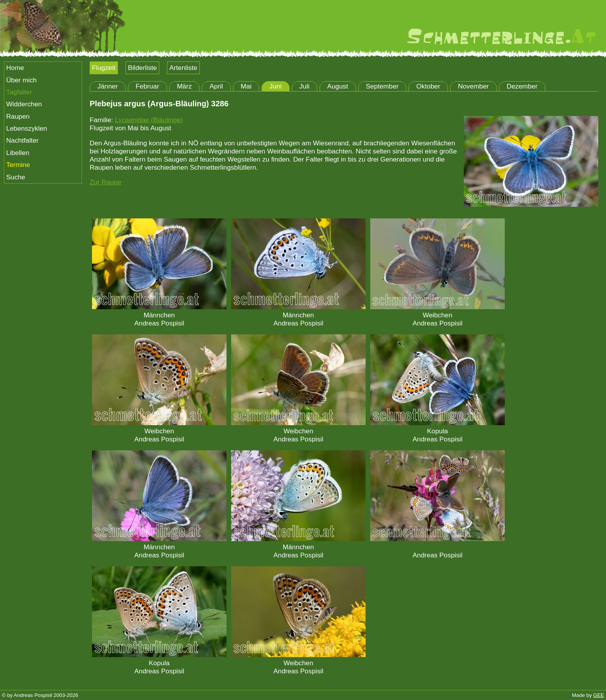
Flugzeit (104, 68)
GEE (599, 695)
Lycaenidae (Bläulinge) (149, 120)
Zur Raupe (106, 182)
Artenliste (183, 68)
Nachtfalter (22, 140)
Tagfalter (19, 92)
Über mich (21, 80)
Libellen (18, 153)
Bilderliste (142, 68)
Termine (18, 165)
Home (15, 68)
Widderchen (24, 104)
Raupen (18, 116)
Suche (16, 177)
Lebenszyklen (27, 128)
